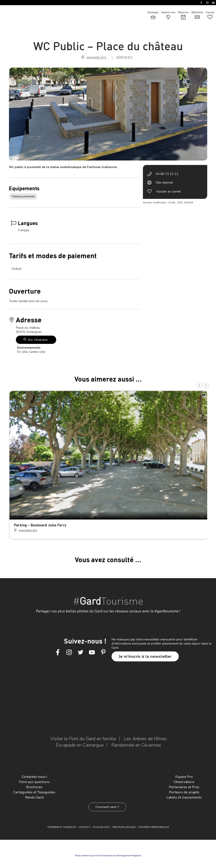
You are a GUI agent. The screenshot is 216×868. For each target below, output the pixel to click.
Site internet (164, 183)
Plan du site (101, 827)
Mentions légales (124, 827)
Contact (84, 827)
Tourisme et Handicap (61, 827)
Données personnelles (154, 827)
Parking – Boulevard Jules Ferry (40, 525)
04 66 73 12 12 (167, 174)
